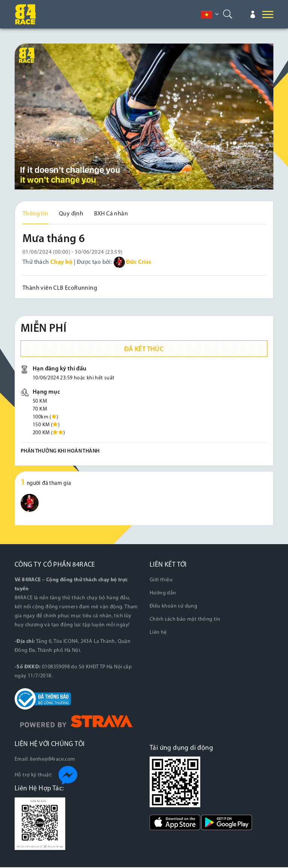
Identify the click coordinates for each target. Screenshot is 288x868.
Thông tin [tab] (35, 214)
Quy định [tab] (71, 214)
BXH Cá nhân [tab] (111, 214)
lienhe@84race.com (53, 760)
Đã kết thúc (144, 350)
